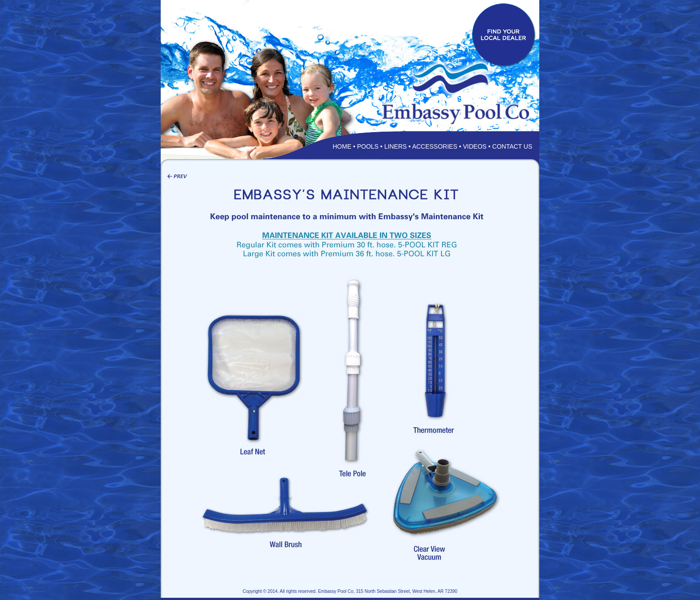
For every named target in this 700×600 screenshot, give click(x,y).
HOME (342, 146)
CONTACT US (512, 146)
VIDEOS (475, 146)
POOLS (368, 146)
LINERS (396, 146)
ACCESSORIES (435, 146)
